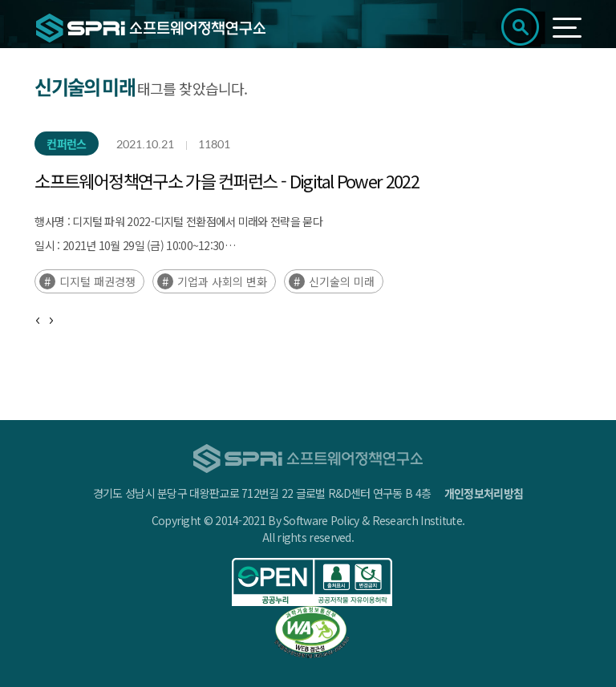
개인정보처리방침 (484, 493)
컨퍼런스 (66, 143)
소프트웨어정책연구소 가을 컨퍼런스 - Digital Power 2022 (227, 180)
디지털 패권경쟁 (97, 281)
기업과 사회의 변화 (222, 281)
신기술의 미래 (342, 281)
